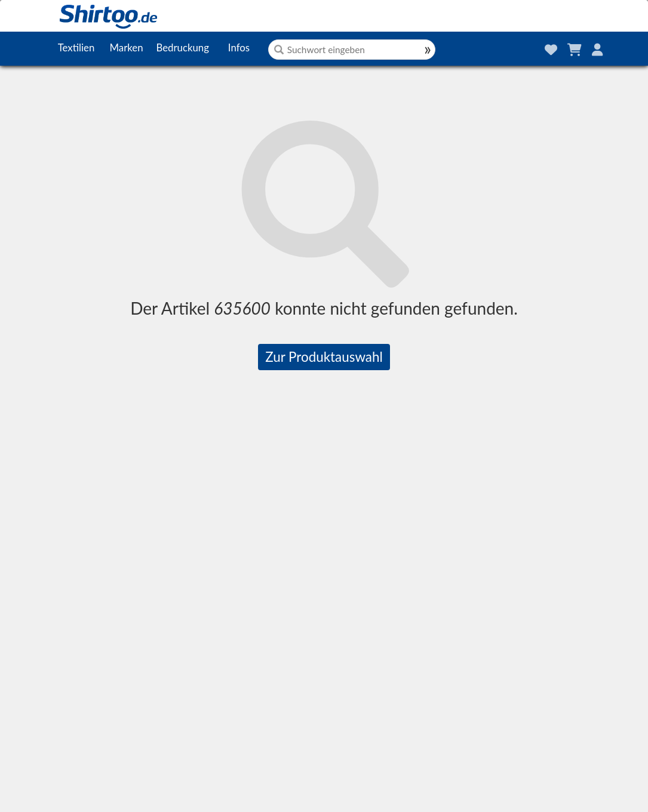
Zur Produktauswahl (324, 357)
